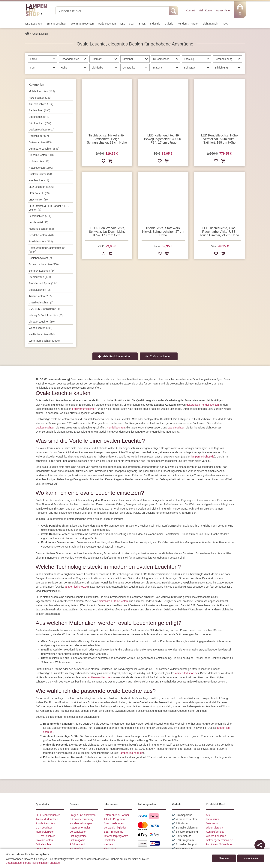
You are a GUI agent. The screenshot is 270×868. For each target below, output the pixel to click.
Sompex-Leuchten (42, 271)
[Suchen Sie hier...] (113, 11)
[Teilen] (260, 845)
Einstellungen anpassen (47, 863)
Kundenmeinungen (81, 823)
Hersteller (109, 840)
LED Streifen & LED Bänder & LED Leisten (49, 208)
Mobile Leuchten (42, 91)
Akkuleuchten (40, 98)
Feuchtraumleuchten (84, 409)
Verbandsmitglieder (115, 828)
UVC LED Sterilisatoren (44, 309)
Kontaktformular (215, 832)
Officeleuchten (44, 844)
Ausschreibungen (114, 823)
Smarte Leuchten (57, 24)
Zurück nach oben (160, 356)
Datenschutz (213, 823)
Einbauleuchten (41, 155)
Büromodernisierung (82, 819)
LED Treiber (127, 24)
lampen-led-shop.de (203, 457)
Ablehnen (224, 858)
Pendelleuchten (116, 428)
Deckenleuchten (45, 428)
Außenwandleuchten (100, 677)
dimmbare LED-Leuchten (113, 601)
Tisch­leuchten (40, 296)
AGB (209, 815)
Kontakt (190, 10)
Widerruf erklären (216, 836)
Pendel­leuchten (41, 235)
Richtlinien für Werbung (219, 844)
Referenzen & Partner (116, 815)
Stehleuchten (40, 277)
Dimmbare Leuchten (44, 149)
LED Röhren (39, 200)
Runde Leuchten (45, 823)
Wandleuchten (176, 428)
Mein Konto (205, 10)
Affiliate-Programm (115, 819)
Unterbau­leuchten (41, 302)
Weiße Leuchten (42, 334)
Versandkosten (78, 832)
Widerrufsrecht (214, 828)
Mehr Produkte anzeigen (117, 356)
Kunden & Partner (188, 24)
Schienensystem (40, 258)
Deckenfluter (39, 136)
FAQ (226, 24)
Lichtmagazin (211, 24)
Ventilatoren (43, 849)
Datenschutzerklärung (18, 863)
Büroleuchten (40, 123)
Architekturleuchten (47, 819)
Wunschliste (223, 10)
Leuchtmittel (38, 222)
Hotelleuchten (41, 168)
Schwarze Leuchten (44, 264)
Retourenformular (80, 828)
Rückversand (77, 844)
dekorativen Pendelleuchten (203, 405)
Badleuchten (39, 110)
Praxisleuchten (41, 241)
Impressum (212, 819)
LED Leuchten (34, 24)
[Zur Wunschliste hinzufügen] (103, 162)
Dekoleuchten (40, 142)
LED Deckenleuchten (48, 815)
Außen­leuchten (107, 24)
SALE (142, 24)
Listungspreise (78, 836)
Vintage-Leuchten (42, 322)
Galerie (169, 24)
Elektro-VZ (110, 849)
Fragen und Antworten (83, 815)
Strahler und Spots (43, 283)
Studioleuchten (40, 290)
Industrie (155, 24)
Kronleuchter (39, 180)
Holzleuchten (39, 161)
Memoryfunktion (45, 832)
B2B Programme (113, 832)
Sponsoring (76, 849)
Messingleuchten (41, 229)
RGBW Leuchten (45, 836)
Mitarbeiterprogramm (116, 836)
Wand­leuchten (40, 328)
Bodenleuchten (39, 117)
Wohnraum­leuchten (82, 24)
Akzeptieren (251, 858)
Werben (108, 844)
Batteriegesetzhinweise (219, 840)
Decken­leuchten (42, 130)
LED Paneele (39, 193)
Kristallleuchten (40, 174)
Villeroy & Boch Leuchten (46, 315)
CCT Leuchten (44, 828)
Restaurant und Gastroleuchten (47, 250)
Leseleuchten (40, 216)
